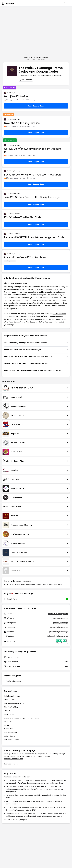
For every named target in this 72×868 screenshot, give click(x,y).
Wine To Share (10, 700)
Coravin (7, 711)
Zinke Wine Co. (10, 736)
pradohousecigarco (56, 316)
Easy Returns (12, 599)
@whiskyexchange (61, 618)
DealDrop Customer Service (28, 756)
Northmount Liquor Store (14, 703)
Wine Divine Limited (12, 322)
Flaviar (7, 725)
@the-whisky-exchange (58, 632)
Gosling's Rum (10, 714)
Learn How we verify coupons (16, 820)
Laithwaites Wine (11, 733)
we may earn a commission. (36, 59)
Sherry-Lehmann (59, 314)
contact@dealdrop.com (14, 759)
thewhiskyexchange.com (58, 614)
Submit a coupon (11, 764)
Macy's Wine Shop (11, 707)
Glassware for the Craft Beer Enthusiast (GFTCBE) (24, 316)
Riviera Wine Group (27, 322)
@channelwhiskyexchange (57, 636)
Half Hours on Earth (12, 740)
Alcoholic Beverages (13, 681)
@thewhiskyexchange (59, 627)
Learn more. (58, 584)
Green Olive (9, 729)
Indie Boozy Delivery (12, 696)
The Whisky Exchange (14, 93)
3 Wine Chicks (44, 322)
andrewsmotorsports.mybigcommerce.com (22, 718)
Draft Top (8, 722)
